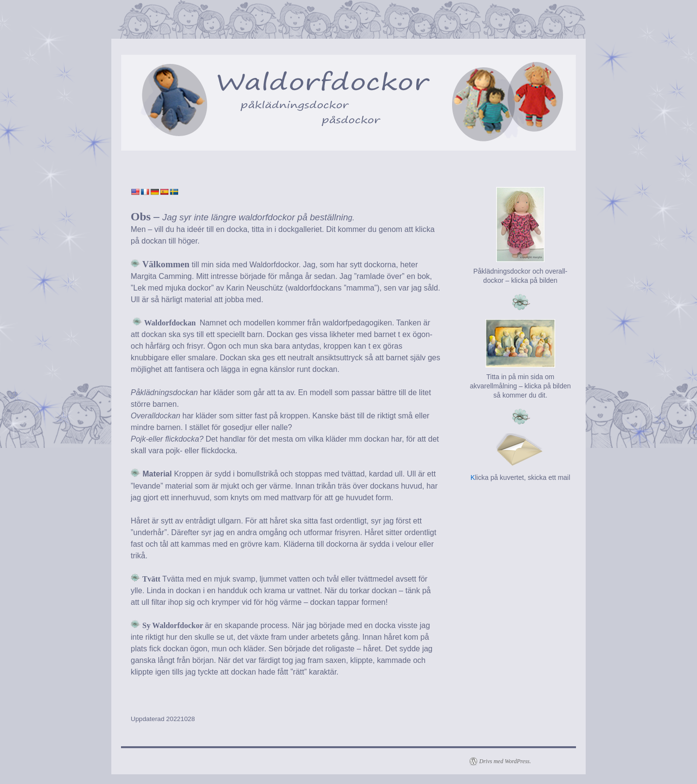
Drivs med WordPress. (505, 761)
